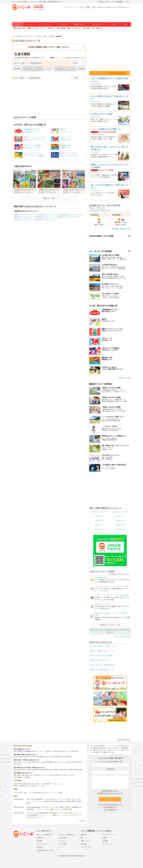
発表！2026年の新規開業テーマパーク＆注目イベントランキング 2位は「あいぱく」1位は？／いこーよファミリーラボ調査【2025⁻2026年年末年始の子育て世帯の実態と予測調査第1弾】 (54, 801)
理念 (82, 838)
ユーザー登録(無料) (117, 2)
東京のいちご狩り (69, 775)
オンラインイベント (46, 24)
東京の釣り (49, 751)
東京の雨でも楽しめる (20, 770)
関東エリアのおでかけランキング (26, 215)
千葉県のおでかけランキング (68, 217)
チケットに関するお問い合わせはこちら (110, 805)
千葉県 (121, 630)
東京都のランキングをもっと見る (110, 625)
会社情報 (105, 841)
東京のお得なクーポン (20, 762)
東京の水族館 (78, 770)
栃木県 (103, 630)
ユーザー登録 (18, 793)
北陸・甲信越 (61, 28)
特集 (125, 24)
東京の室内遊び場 (34, 770)
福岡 (101, 28)
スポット (18, 24)
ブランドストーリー (108, 835)
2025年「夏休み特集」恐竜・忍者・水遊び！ (27, 784)
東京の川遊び (18, 764)
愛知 (53, 28)
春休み (94, 7)
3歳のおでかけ (121, 516)
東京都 (127, 630)
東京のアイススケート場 (44, 775)
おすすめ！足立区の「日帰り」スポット (104, 646)
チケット (28, 69)
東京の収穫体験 (56, 757)
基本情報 (17, 69)
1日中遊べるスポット (125, 7)
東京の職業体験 (67, 757)
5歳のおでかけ (121, 521)
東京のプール (66, 751)
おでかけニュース (99, 24)
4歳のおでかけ (100, 521)
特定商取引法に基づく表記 (45, 850)
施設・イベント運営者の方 (45, 835)
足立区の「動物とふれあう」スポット (103, 651)
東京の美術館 (69, 770)
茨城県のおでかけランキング (49, 215)
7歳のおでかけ (121, 525)
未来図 (104, 838)
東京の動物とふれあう (43, 757)
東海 (50, 28)
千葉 (41, 28)
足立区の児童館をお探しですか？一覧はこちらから (49, 47)
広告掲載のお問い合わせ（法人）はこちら (110, 793)
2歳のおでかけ (100, 516)
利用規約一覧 (41, 838)
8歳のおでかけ (100, 529)
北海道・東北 (17, 28)
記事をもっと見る (49, 198)
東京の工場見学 (18, 757)
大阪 (72, 28)
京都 (76, 28)
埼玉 (44, 28)
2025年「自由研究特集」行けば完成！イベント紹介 (29, 786)
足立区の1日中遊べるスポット (100, 660)
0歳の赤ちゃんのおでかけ (100, 512)
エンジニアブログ (86, 847)
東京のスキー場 (30, 775)
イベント (29, 24)
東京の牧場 (57, 751)
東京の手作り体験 (30, 757)
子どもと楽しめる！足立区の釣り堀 (102, 665)
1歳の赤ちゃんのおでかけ (121, 512)
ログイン (127, 2)
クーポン (39, 69)
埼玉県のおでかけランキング (46, 217)
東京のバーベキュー (39, 751)
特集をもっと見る (125, 378)
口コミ (49, 69)
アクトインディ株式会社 (104, 831)
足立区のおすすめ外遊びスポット (101, 670)
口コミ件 (81, 58)
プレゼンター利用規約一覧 (66, 835)
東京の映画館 (45, 770)
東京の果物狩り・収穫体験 (22, 777)
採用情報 (83, 844)
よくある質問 (62, 838)
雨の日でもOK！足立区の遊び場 (101, 656)
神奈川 (37, 28)
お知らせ (60, 69)
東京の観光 (75, 751)
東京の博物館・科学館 (57, 770)
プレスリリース (107, 844)
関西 (69, 28)
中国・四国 (86, 28)
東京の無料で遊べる (35, 762)
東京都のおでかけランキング (25, 219)
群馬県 (109, 630)
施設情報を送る (35, 63)
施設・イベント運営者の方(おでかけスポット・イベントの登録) (43, 793)
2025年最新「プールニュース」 (53, 784)
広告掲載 (39, 841)
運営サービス (85, 841)
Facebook (40, 847)
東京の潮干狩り (57, 775)
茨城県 (97, 630)
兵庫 (79, 28)
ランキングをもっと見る (122, 636)
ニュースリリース (42, 844)
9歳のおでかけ (121, 529)
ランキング (64, 24)
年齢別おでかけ (79, 24)
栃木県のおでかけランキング (71, 215)
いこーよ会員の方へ (110, 810)
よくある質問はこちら (110, 807)
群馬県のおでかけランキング (25, 217)
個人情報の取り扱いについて (110, 791)
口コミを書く (20, 63)
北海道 (23, 28)
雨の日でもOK (102, 7)
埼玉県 (115, 630)
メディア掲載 (62, 844)
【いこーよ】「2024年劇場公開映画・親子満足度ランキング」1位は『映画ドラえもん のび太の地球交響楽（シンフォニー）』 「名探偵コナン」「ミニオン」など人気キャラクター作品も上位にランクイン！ (54, 815)
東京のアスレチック (60, 762)
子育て (114, 24)
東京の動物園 (27, 751)
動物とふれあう (112, 7)
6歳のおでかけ (100, 525)
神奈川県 (110, 632)
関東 (29, 28)
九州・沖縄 (95, 28)
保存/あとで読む (103, 2)
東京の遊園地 (18, 751)
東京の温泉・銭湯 (19, 775)
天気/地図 (81, 69)
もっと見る (81, 821)
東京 (33, 28)
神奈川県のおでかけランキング (47, 219)
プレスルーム (62, 841)
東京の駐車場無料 (47, 762)
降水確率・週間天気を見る (122, 229)
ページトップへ (124, 740)
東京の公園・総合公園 (74, 762)
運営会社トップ (85, 835)
